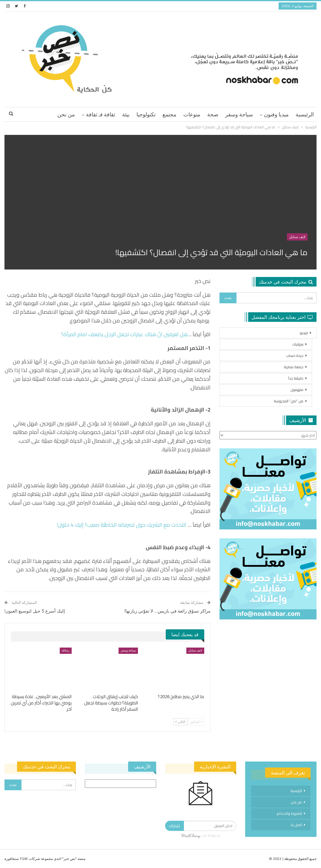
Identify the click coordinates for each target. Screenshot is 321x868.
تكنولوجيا (146, 114)
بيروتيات (298, 344)
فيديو (304, 333)
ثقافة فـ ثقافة (101, 114)
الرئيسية (305, 114)
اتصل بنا (296, 825)
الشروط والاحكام (289, 813)
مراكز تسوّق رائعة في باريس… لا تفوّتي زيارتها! (168, 611)
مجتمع (169, 114)
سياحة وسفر (239, 114)
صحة (213, 114)
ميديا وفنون (276, 114)
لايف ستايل (297, 237)
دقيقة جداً (296, 378)
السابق (196, 722)
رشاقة (66, 650)
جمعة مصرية (294, 367)
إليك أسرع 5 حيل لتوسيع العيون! (35, 611)
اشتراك (175, 826)
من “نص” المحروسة (289, 401)
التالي (180, 722)
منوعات (192, 114)
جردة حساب (295, 355)
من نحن (66, 114)
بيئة (126, 114)
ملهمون (297, 390)
